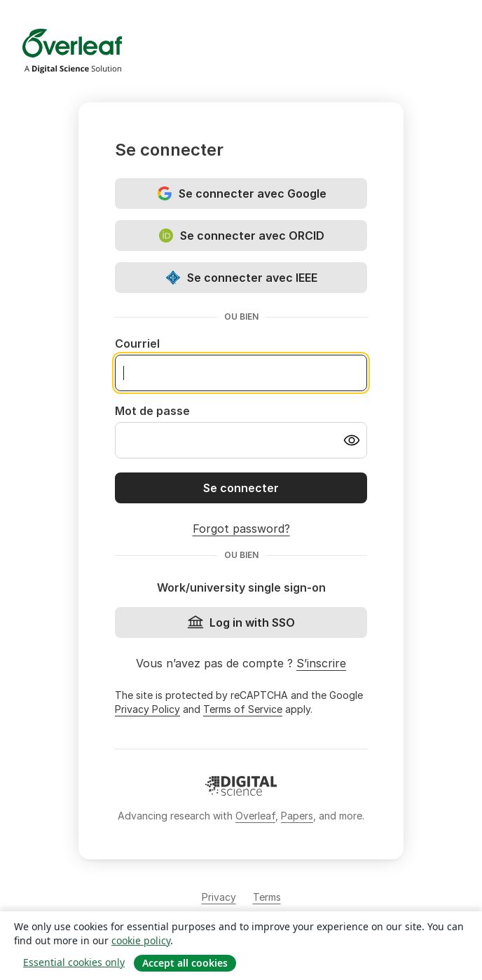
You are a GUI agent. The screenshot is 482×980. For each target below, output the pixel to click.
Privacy (219, 897)
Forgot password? (241, 529)
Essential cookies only (74, 962)
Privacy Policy (147, 709)
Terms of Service (243, 709)
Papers (297, 816)
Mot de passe (152, 411)
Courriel (137, 343)
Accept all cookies (185, 963)
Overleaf (255, 816)
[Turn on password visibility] (352, 440)
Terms (267, 897)
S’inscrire (321, 663)
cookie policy (141, 940)
